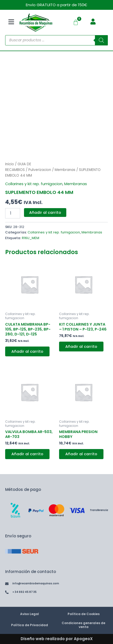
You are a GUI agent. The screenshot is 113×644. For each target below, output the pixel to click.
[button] (11, 22)
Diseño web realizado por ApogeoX (57, 639)
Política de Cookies (84, 614)
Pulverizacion (40, 170)
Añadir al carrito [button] (27, 351)
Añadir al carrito (45, 213)
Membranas (65, 170)
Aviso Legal (30, 614)
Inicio (10, 164)
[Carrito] (76, 22)
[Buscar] (101, 40)
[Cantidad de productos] (13, 213)
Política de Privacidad (30, 625)
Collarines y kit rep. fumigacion (34, 184)
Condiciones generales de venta (83, 625)
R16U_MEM (31, 238)
